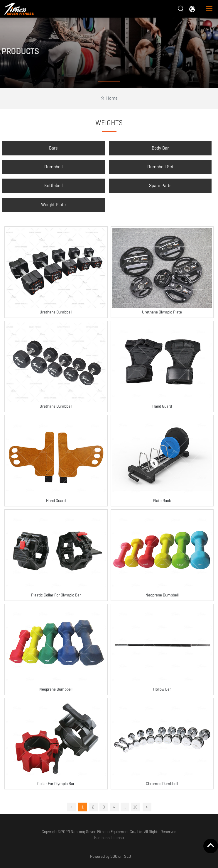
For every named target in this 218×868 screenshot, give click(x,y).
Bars (53, 148)
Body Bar (160, 148)
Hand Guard (162, 406)
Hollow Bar (162, 689)
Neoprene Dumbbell (162, 595)
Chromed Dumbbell (162, 784)
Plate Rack (162, 501)
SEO (127, 856)
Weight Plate (53, 205)
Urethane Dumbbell (56, 312)
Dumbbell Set (160, 167)
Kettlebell (54, 185)
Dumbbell (54, 167)
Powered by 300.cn (106, 856)
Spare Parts (160, 185)
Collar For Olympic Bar (56, 784)
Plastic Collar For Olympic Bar (56, 595)
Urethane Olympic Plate (162, 312)
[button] (109, 82)
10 (135, 807)
